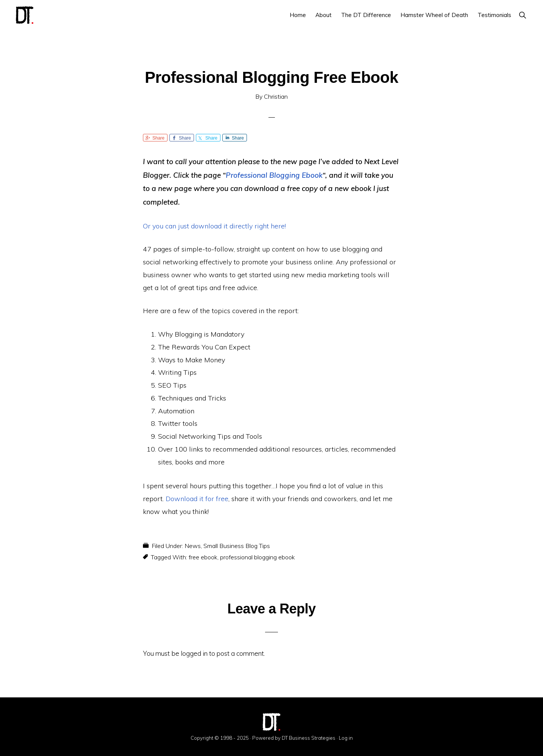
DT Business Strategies (309, 738)
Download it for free (197, 499)
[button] (522, 15)
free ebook (203, 557)
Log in (346, 738)
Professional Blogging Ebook (274, 175)
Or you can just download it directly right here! (214, 226)
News (193, 546)
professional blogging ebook (258, 557)
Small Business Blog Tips (237, 546)
